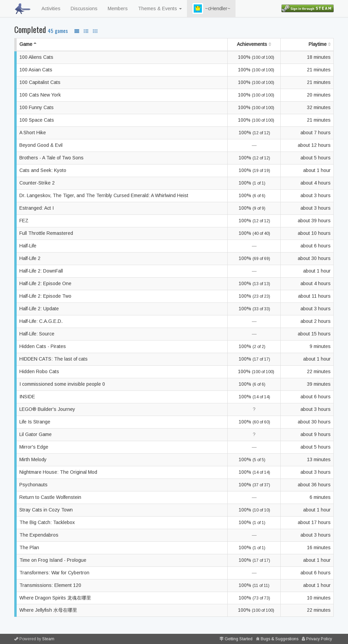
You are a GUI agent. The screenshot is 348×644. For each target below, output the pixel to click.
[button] (198, 8)
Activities (51, 8)
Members (118, 8)
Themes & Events (160, 8)
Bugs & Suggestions (280, 639)
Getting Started (239, 639)
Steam (48, 639)
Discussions (84, 8)
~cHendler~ (211, 8)
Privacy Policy (319, 639)
